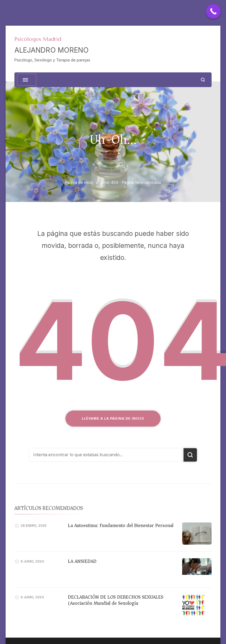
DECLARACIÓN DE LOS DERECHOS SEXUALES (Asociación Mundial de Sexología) (116, 600)
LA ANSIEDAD (82, 561)
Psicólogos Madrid (38, 39)
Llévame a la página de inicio (113, 418)
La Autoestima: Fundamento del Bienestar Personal (121, 525)
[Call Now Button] (213, 11)
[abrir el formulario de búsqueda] (203, 80)
